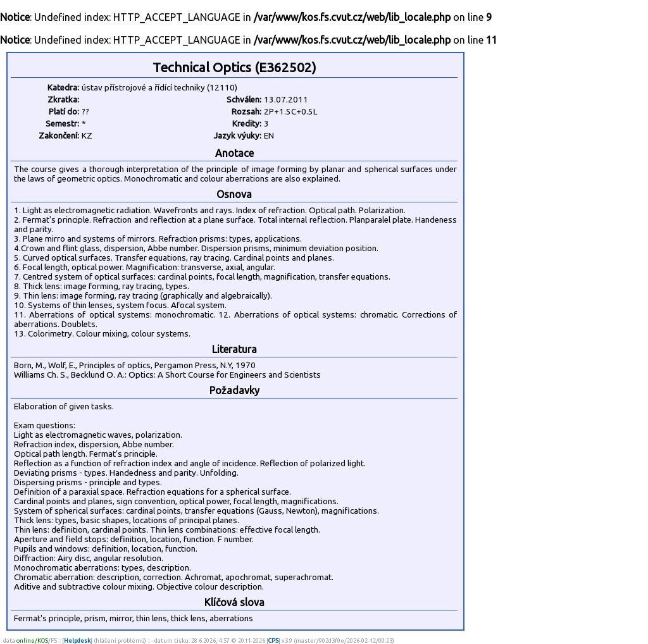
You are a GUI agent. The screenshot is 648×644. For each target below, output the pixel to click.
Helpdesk (77, 641)
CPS (273, 641)
